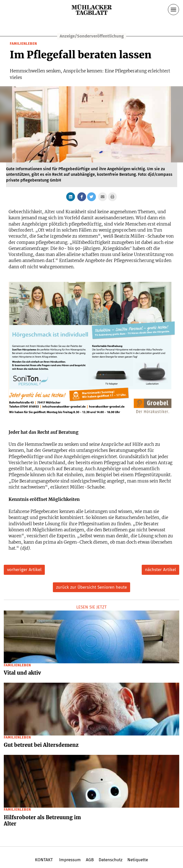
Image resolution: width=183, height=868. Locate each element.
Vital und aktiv (22, 673)
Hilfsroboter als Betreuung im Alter (42, 820)
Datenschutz (111, 860)
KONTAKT (45, 860)
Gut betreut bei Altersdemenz (41, 745)
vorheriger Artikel (24, 570)
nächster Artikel (160, 570)
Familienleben (23, 44)
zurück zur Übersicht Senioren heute (91, 587)
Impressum (70, 860)
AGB (90, 860)
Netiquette (137, 860)
